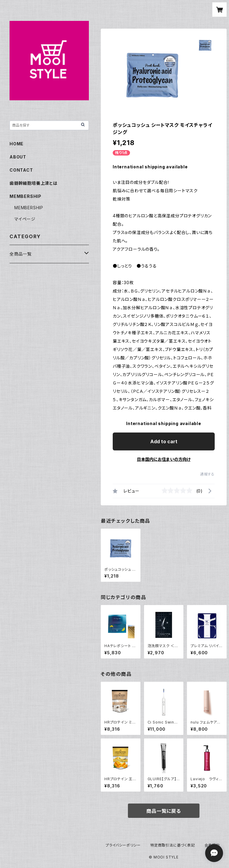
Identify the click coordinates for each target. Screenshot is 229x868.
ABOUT (18, 157)
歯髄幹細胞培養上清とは (34, 183)
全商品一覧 (21, 254)
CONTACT (21, 170)
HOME (17, 144)
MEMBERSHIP (29, 208)
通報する (207, 474)
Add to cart (164, 441)
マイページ (25, 219)
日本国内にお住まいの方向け (164, 459)
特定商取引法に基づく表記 (173, 845)
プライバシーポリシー (123, 845)
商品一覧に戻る (164, 811)
